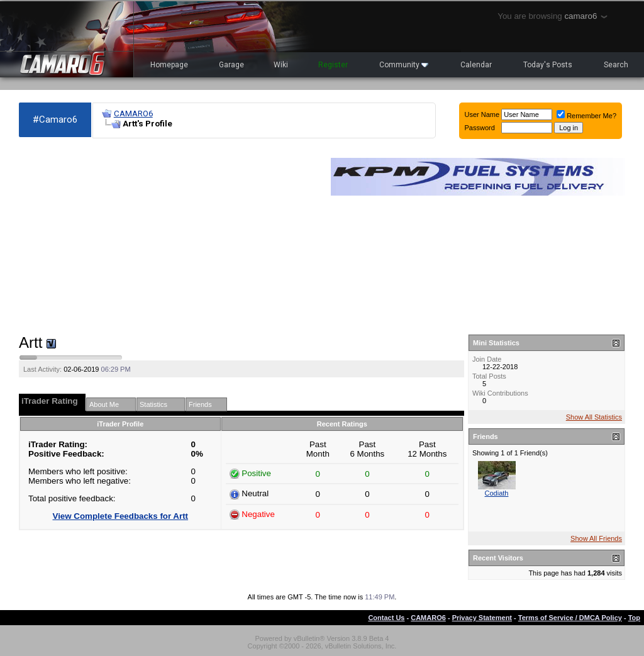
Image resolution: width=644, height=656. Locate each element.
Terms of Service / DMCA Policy (570, 618)
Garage (231, 65)
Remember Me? (586, 116)
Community (404, 65)
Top (634, 618)
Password (480, 128)
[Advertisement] (169, 236)
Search (616, 65)
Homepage (169, 65)
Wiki (281, 65)
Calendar (476, 65)
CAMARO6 (133, 114)
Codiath (497, 493)
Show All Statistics (594, 417)
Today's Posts (548, 65)
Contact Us (386, 618)
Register (333, 65)
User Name (482, 114)
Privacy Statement (482, 618)
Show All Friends (596, 538)
